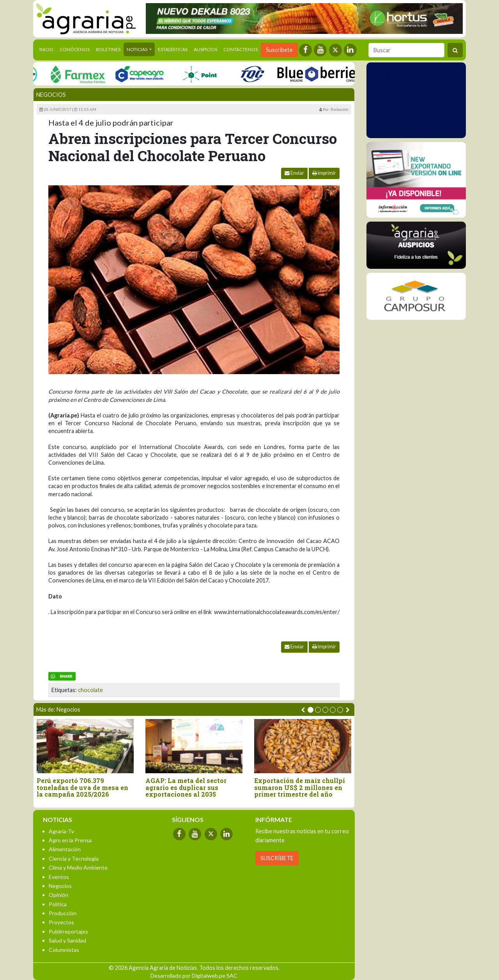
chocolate (90, 690)
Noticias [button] (137, 49)
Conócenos (75, 49)
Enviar (294, 173)
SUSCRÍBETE (277, 858)
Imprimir (324, 173)
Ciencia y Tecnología (74, 858)
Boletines (108, 49)
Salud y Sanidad (67, 940)
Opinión (58, 895)
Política (58, 904)
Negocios (51, 95)
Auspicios (205, 49)
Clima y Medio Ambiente (78, 867)
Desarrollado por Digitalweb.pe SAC (194, 976)
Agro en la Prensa (70, 840)
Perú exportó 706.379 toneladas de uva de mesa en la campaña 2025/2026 (82, 787)
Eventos (59, 877)
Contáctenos (241, 49)
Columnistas (64, 950)
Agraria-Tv (61, 831)
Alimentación (65, 849)
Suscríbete (279, 50)
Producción (63, 913)
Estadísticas (173, 49)
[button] (311, 710)
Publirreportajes (68, 931)
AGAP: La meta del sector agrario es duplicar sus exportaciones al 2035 (186, 787)
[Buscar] (406, 50)
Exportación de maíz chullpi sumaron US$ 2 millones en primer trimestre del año (300, 787)
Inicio (48, 49)
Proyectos (61, 922)
